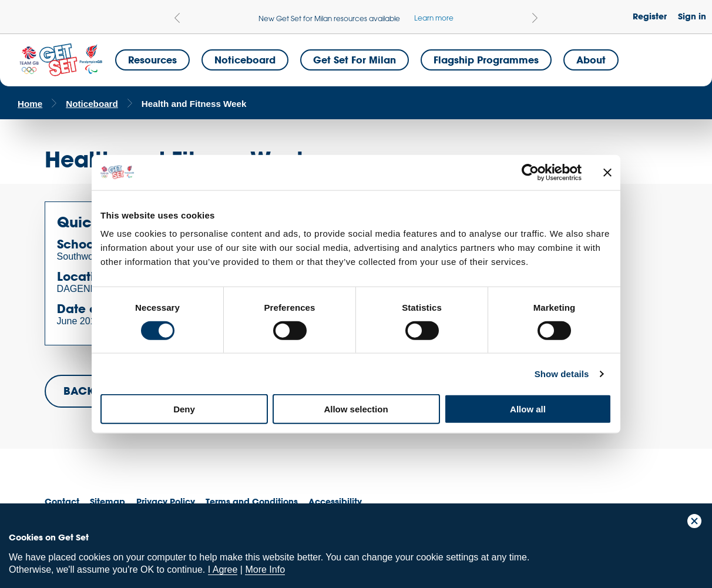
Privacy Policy (166, 501)
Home (30, 104)
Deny (184, 409)
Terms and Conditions (252, 501)
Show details (562, 373)
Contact (62, 501)
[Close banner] (607, 172)
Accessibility (335, 501)
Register (650, 16)
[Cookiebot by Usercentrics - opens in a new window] (530, 172)
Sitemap (108, 501)
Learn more (434, 18)
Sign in (692, 16)
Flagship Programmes (486, 60)
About (591, 60)
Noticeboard (245, 60)
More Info (265, 569)
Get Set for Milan (355, 60)
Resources (152, 60)
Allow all (528, 409)
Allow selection (356, 409)
